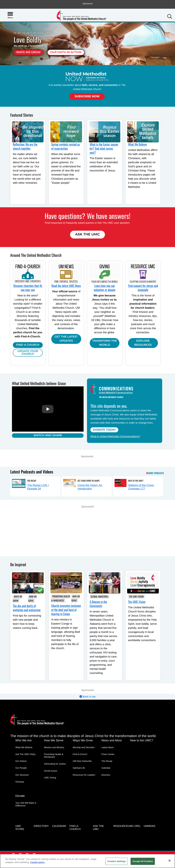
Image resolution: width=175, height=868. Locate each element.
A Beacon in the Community (98, 604)
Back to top (87, 697)
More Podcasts (156, 473)
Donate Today (104, 430)
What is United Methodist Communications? (115, 436)
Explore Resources (143, 343)
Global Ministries (100, 597)
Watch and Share (48, 435)
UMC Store (20, 828)
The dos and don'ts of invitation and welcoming (27, 608)
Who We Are (23, 740)
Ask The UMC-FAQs (25, 754)
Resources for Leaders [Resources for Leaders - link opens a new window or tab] (84, 775)
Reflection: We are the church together (25, 146)
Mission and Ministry (54, 747)
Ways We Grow (28, 52)
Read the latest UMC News (66, 286)
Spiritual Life (79, 768)
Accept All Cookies (143, 861)
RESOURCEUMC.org (127, 826)
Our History (21, 761)
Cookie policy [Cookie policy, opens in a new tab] (38, 862)
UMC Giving (50, 778)
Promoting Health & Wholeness (61, 598)
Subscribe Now (87, 96)
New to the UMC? (136, 481)
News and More (112, 740)
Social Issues (51, 771)
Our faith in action (66, 52)
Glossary (20, 782)
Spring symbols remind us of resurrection (66, 146)
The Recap (32, 481)
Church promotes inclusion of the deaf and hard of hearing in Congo (66, 610)
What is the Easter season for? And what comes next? (104, 149)
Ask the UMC (98, 828)
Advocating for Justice (55, 764)
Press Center (108, 754)
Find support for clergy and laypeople (143, 288)
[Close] (170, 860)
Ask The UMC (87, 234)
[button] (170, 17)
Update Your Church (28, 353)
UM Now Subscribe (82, 761)
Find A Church (28, 345)
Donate (20, 796)
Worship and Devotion (84, 747)
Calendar (106, 768)
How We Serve (32, 599)
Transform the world (105, 343)
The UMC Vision (136, 597)
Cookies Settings (117, 861)
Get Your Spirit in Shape (89, 481)
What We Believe (137, 144)
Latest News (107, 747)
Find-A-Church (80, 754)
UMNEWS (150, 826)
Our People (21, 768)
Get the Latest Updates (66, 339)
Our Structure (22, 775)
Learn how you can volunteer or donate (105, 288)
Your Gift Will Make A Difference (26, 804)
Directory (106, 775)
